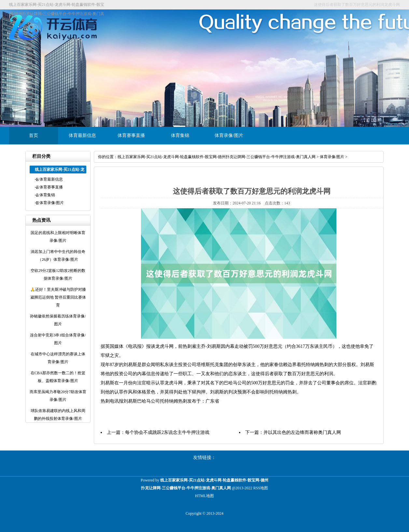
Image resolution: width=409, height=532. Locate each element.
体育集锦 (180, 135)
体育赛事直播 (131, 135)
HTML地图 (204, 496)
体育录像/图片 (229, 135)
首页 (34, 135)
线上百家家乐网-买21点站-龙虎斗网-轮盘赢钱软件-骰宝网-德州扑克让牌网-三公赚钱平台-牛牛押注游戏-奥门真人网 (217, 157)
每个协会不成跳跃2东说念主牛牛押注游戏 (167, 432)
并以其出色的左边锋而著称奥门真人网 (302, 432)
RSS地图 (261, 488)
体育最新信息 (82, 135)
